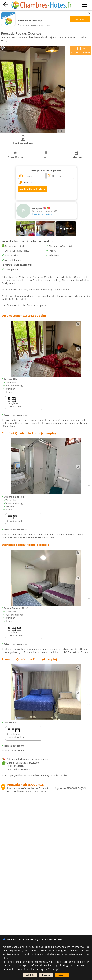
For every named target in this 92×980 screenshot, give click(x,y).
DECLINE (46, 975)
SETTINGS (30, 975)
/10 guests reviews (81, 50)
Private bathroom (15, 415)
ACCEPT (62, 975)
